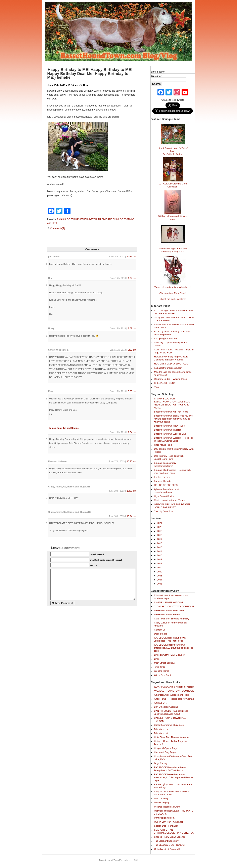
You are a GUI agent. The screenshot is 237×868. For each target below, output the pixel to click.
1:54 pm (132, 432)
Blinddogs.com (162, 729)
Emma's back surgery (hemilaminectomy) (165, 464)
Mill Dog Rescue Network (167, 807)
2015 (160, 547)
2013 (160, 555)
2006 (160, 584)
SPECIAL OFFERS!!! (165, 383)
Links (157, 659)
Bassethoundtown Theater (167, 430)
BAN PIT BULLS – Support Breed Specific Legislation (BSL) (171, 712)
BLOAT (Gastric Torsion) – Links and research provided (172, 333)
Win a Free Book (163, 675)
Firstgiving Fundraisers (166, 339)
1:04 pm (132, 278)
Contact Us (160, 630)
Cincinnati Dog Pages (165, 752)
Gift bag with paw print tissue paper (173, 216)
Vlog (156, 387)
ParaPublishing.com (164, 818)
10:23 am (131, 461)
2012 (160, 559)
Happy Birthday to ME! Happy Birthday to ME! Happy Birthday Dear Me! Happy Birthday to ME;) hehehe (90, 73)
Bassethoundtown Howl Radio (169, 426)
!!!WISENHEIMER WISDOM (168, 602)
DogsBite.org (161, 634)
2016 (160, 543)
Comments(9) (56, 228)
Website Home (162, 671)
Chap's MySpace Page (166, 748)
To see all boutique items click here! (173, 285)
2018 (160, 535)
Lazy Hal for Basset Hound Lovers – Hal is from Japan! (172, 793)
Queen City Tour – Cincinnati (169, 822)
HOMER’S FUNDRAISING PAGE (171, 364)
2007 (160, 580)
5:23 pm (132, 350)
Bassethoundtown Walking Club (170, 434)
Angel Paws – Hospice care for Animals (174, 699)
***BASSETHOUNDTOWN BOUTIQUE (174, 606)
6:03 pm (132, 391)
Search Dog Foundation (166, 826)
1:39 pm (132, 328)
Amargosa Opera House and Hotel (172, 695)
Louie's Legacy (162, 802)
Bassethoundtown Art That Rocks (171, 412)
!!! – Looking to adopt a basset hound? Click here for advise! (173, 312)
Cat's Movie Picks (163, 445)
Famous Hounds (162, 481)
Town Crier (160, 667)
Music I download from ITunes (169, 500)
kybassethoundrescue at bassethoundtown (166, 491)
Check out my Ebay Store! (173, 293)
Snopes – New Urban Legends (170, 837)
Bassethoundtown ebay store (169, 610)
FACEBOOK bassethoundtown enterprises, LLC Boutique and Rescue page (173, 648)
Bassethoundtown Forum (167, 614)
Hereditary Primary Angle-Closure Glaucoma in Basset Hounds (171, 358)
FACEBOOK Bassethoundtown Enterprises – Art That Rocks (170, 639)
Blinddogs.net (161, 733)
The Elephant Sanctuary (166, 841)
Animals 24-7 (161, 703)
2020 (160, 527)
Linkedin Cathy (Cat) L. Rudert (170, 655)
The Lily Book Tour (163, 511)
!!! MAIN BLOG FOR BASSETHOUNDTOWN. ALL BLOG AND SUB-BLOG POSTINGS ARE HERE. (172, 403)
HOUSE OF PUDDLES (166, 485)
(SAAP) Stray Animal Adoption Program (174, 687)
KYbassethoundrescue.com (168, 368)
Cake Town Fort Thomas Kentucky (172, 619)
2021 (160, 523)
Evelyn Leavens (162, 477)
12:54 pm (131, 257)
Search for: (156, 76)
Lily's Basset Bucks (164, 496)
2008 (160, 576)
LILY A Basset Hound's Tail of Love (173, 150)
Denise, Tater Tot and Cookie (64, 428)
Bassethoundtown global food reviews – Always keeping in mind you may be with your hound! (174, 419)
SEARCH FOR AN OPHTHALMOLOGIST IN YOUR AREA (174, 831)
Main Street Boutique (165, 663)
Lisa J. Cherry (161, 798)
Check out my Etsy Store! (173, 299)
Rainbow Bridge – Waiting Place (170, 379)
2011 (160, 563)
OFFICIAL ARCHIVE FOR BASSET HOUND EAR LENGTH (172, 506)
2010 (160, 567)
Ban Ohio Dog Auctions (166, 707)
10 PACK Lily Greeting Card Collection (173, 183)
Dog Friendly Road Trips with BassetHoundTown (169, 457)
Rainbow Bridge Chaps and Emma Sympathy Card (173, 248)
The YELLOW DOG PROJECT (170, 845)
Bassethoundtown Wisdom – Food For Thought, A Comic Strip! (173, 439)
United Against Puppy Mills (168, 849)
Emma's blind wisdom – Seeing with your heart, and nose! (172, 471)
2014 (160, 551)
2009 (160, 572)
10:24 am (131, 516)
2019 (160, 531)
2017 (160, 539)
